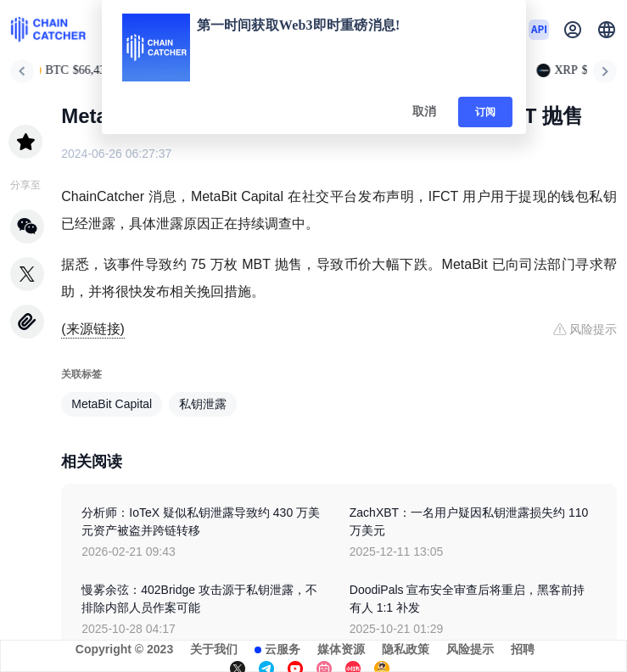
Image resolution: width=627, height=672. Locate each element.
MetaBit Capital (112, 404)
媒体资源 (341, 649)
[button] (607, 30)
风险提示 (470, 649)
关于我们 (214, 649)
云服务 (283, 649)
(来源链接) (93, 329)
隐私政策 (406, 649)
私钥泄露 (203, 404)
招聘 (523, 649)
